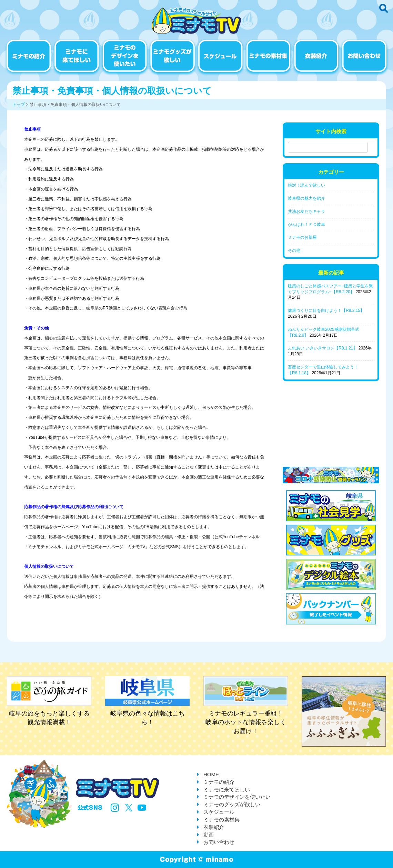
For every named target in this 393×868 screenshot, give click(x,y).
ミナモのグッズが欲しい (232, 804)
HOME (211, 774)
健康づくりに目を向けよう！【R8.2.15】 (326, 310)
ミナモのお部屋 (302, 237)
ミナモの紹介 (219, 782)
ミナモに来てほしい (227, 790)
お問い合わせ (219, 842)
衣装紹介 (214, 827)
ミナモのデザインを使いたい (237, 797)
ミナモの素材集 (221, 820)
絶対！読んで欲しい (306, 185)
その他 (294, 250)
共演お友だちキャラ (306, 211)
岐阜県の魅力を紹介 (306, 198)
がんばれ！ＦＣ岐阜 (306, 225)
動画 (209, 835)
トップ (19, 105)
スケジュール (219, 812)
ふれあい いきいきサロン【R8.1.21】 (323, 348)
